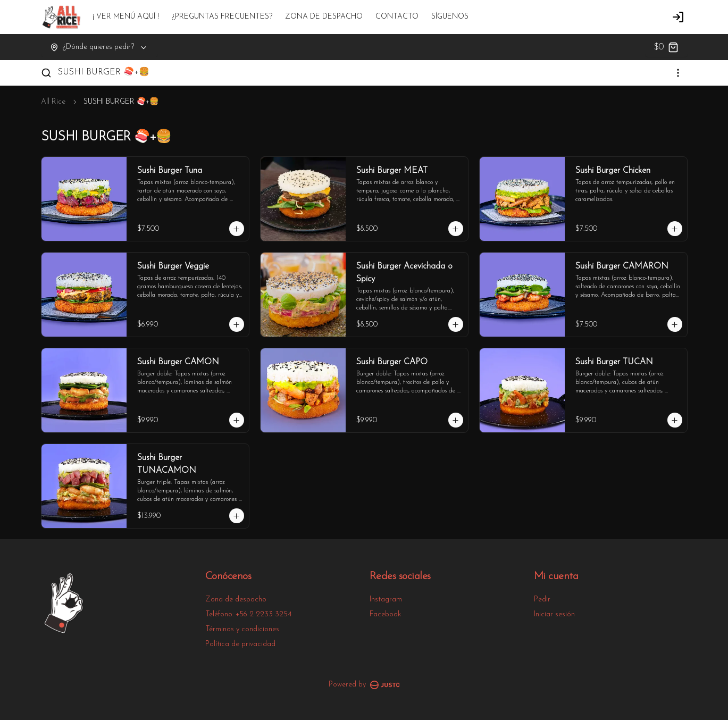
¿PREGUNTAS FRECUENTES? (222, 17)
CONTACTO (397, 17)
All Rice (53, 102)
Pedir (542, 600)
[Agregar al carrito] (237, 229)
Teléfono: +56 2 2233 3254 (249, 614)
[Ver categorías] (678, 73)
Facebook (385, 614)
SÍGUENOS (450, 17)
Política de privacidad (240, 644)
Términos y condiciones (242, 629)
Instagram (386, 600)
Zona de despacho (236, 600)
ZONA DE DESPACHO (324, 17)
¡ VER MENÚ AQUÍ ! (126, 17)
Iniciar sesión (554, 614)
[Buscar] (46, 73)
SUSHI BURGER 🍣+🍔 (104, 72)
